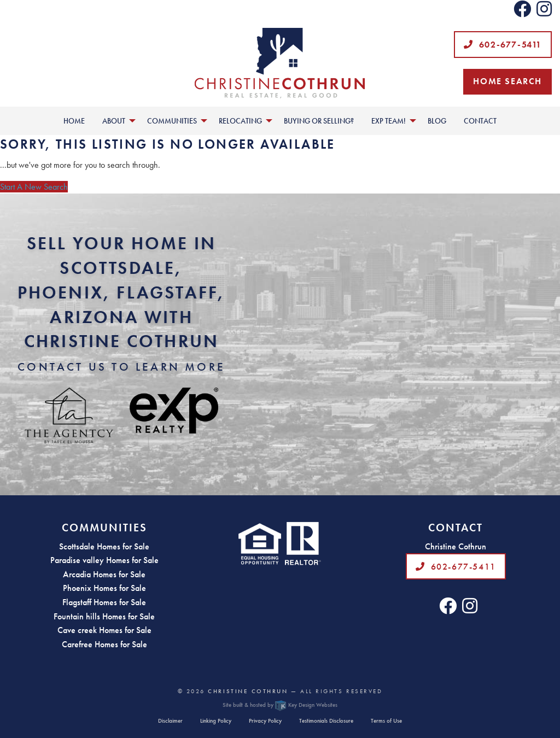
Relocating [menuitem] (240, 121)
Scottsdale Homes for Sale (104, 546)
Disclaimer (170, 721)
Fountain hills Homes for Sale (104, 616)
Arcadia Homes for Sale (104, 574)
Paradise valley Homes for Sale (104, 560)
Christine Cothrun (248, 691)
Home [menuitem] (74, 121)
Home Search (507, 81)
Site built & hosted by (280, 705)
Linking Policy (216, 721)
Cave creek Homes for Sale (104, 630)
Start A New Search (34, 187)
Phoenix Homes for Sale (104, 588)
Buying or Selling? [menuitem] (319, 121)
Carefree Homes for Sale (104, 644)
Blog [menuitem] (437, 121)
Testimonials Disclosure (326, 721)
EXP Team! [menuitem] (389, 121)
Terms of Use (386, 721)
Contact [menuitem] (480, 121)
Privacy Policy (265, 721)
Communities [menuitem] (172, 121)
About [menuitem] (114, 121)
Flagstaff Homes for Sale (104, 602)
